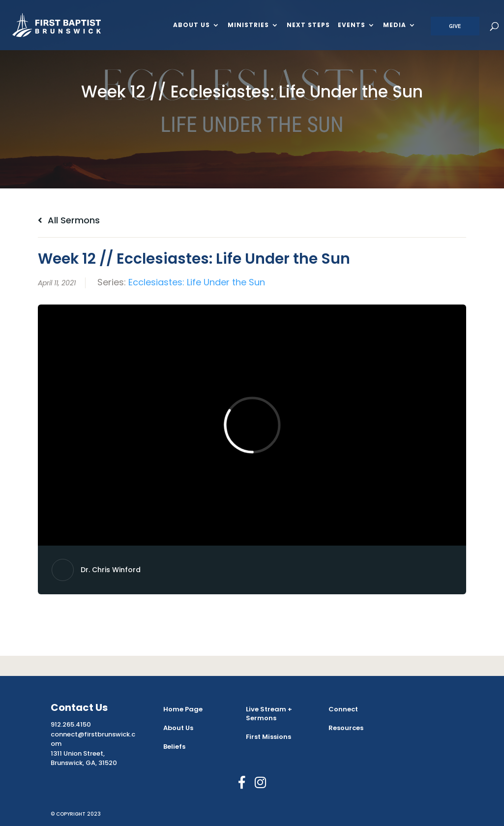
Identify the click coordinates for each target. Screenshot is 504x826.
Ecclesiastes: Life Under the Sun (197, 282)
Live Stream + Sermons (269, 714)
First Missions (268, 737)
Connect (343, 709)
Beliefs (174, 747)
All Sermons (69, 220)
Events (352, 26)
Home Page (183, 709)
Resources (346, 728)
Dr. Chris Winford (111, 570)
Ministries (248, 26)
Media (395, 26)
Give (455, 26)
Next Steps (308, 26)
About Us (192, 26)
